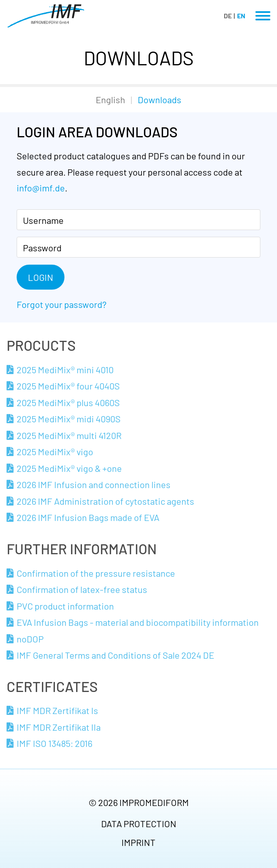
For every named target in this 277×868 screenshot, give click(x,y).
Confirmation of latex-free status (82, 589)
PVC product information (65, 606)
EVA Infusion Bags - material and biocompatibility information (138, 622)
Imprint (138, 842)
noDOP (30, 639)
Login (41, 277)
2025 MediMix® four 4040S (68, 386)
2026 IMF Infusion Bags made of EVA (88, 517)
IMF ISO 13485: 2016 (54, 743)
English (110, 99)
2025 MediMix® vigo (55, 451)
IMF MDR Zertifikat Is (57, 710)
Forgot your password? (62, 304)
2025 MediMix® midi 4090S (69, 419)
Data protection (139, 823)
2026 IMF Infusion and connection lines (94, 484)
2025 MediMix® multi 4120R (69, 435)
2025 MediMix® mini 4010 (65, 370)
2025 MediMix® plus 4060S (68, 402)
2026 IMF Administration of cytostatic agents (105, 501)
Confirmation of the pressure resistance (96, 573)
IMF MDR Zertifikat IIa (59, 727)
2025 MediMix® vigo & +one (69, 468)
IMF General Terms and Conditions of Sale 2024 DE (115, 655)
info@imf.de (41, 188)
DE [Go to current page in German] (228, 16)
